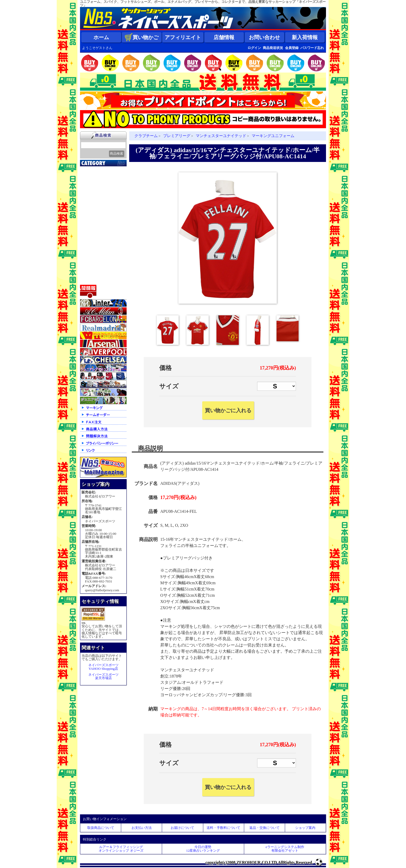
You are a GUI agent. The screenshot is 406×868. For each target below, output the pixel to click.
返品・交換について (264, 828)
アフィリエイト (183, 37)
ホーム (101, 37)
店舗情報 (224, 37)
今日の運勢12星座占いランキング (203, 849)
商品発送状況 (273, 48)
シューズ (90, 254)
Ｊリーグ (90, 202)
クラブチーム (94, 195)
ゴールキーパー (96, 228)
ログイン (254, 48)
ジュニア (90, 241)
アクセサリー (94, 273)
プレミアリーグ (177, 136)
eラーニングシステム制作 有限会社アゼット (285, 849)
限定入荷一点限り (98, 189)
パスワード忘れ (312, 48)
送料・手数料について (223, 828)
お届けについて (182, 828)
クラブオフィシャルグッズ (104, 183)
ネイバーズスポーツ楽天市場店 (103, 676)
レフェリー (92, 234)
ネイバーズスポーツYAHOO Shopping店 (103, 667)
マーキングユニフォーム (273, 136)
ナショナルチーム (98, 208)
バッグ (88, 260)
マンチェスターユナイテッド (221, 136)
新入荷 (88, 176)
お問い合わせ (264, 37)
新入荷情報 (305, 37)
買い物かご (142, 37)
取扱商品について (101, 828)
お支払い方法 (142, 828)
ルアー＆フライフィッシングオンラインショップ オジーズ (121, 849)
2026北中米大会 (96, 169)
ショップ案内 (305, 828)
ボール (88, 267)
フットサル (92, 215)
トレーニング (94, 221)
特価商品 (90, 280)
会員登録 (292, 48)
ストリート (92, 247)
